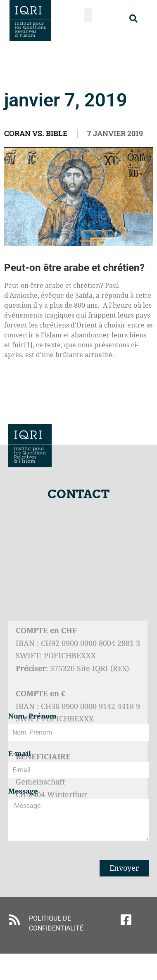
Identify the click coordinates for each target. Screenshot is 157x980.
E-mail (20, 754)
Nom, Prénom (32, 716)
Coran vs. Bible (36, 133)
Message (23, 792)
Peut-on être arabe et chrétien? (74, 268)
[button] (88, 15)
